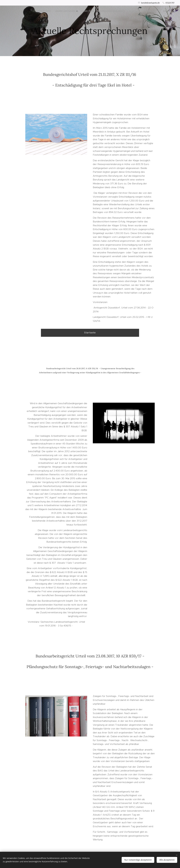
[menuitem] (147, 11)
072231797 (170, 3)
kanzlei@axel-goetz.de (150, 3)
